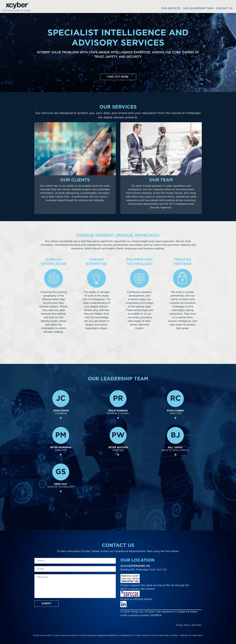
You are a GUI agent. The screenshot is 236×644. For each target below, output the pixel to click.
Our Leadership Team (198, 8)
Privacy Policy (183, 625)
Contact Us (224, 8)
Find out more (118, 77)
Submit (47, 604)
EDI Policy (197, 625)
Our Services (171, 8)
